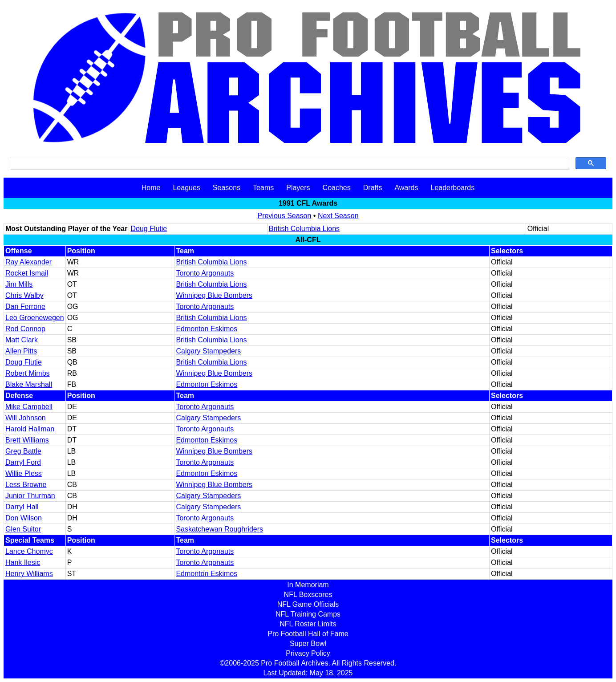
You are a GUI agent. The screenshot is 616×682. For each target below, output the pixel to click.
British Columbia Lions (304, 229)
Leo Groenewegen (35, 318)
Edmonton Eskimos (207, 329)
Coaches (337, 188)
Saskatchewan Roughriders (219, 529)
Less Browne (26, 485)
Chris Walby (24, 295)
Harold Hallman (30, 429)
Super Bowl (308, 643)
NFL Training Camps (308, 614)
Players (298, 188)
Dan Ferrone (25, 306)
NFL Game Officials (308, 604)
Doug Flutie (149, 229)
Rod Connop (25, 329)
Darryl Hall (22, 507)
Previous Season (284, 216)
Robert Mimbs (28, 373)
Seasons (227, 188)
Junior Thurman (30, 496)
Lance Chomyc (29, 551)
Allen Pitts (21, 351)
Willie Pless (24, 473)
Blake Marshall (29, 384)
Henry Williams (29, 574)
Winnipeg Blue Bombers (214, 295)
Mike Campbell (29, 407)
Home (151, 188)
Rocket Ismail (27, 273)
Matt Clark (22, 340)
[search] (289, 163)
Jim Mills (19, 284)
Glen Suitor (23, 529)
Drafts (373, 188)
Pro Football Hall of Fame (308, 634)
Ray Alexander (28, 262)
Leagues (186, 188)
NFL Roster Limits (308, 624)
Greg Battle (23, 451)
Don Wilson (24, 518)
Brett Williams (27, 440)
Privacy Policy (308, 653)
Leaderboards (452, 188)
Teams (263, 188)
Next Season (338, 216)
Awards (406, 188)
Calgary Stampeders (208, 351)
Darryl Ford (23, 462)
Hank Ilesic (23, 562)
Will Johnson (26, 418)
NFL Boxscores (308, 595)
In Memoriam (308, 585)
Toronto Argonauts (205, 273)
